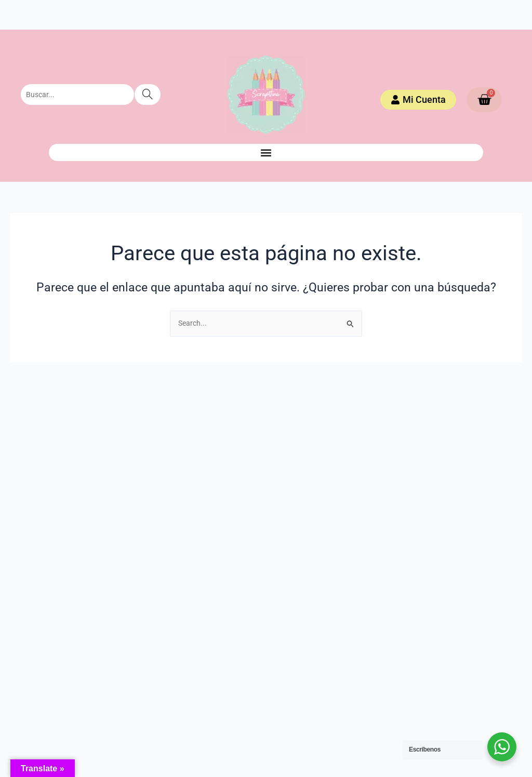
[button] (266, 152)
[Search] (147, 95)
